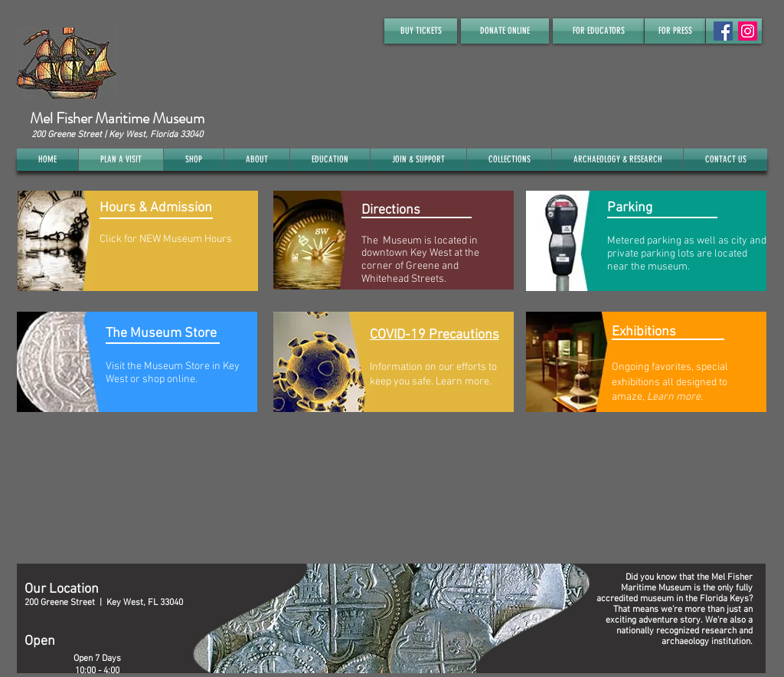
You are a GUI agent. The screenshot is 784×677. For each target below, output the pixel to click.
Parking (630, 208)
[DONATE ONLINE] (505, 31)
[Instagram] (748, 31)
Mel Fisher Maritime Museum (117, 118)
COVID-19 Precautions (434, 335)
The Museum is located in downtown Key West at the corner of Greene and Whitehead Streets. (420, 260)
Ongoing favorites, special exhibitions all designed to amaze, (670, 382)
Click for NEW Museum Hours (166, 239)
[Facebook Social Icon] (723, 31)
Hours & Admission (156, 208)
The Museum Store (161, 334)
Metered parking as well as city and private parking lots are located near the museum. (687, 254)
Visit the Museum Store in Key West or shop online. (173, 373)
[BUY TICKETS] (421, 31)
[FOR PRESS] (675, 31)
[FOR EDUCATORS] (598, 31)
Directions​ (391, 210)
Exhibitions (644, 332)
